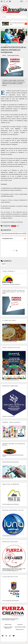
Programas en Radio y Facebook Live (8, 628)
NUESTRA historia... (20, 630)
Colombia (6, 45)
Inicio (2, 45)
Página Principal (8, 625)
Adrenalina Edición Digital (20, 627)
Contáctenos (20, 625)
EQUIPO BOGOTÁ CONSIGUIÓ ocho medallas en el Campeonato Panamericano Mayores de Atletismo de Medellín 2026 (16, 22)
